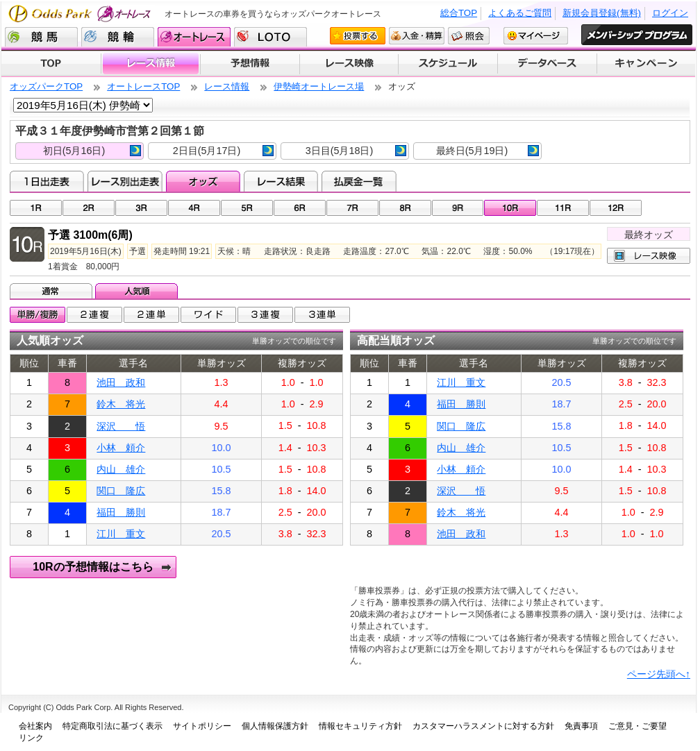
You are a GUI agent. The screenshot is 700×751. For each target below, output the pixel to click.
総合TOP (459, 13)
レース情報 (150, 64)
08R (405, 208)
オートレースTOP (143, 86)
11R (563, 208)
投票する (358, 36)
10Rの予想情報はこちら (93, 567)
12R (616, 208)
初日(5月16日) (92, 151)
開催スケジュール (448, 64)
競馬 (41, 37)
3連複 (265, 315)
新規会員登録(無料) (602, 13)
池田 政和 (121, 382)
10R (510, 208)
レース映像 (349, 64)
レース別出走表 (125, 181)
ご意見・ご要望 (637, 726)
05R (247, 208)
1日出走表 (47, 181)
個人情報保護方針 (275, 726)
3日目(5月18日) (356, 151)
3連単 (322, 315)
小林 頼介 (121, 448)
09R (458, 208)
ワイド (208, 315)
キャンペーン (647, 64)
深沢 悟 (121, 426)
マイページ (536, 36)
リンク (31, 738)
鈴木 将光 (121, 404)
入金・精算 (417, 36)
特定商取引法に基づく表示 (112, 726)
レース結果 (281, 181)
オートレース (194, 37)
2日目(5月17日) (223, 151)
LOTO (270, 37)
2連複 (94, 315)
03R (141, 208)
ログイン (670, 13)
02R (89, 208)
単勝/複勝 (37, 315)
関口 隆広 (121, 491)
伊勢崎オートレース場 (319, 86)
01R (36, 208)
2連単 (151, 315)
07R (352, 208)
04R (194, 208)
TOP (51, 64)
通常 (52, 291)
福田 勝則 (121, 512)
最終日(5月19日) (487, 151)
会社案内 (35, 726)
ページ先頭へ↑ (659, 674)
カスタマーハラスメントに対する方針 (483, 726)
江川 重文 (121, 534)
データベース (548, 64)
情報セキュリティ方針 (360, 726)
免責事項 (581, 726)
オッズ (203, 181)
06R (300, 208)
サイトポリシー (202, 726)
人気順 (138, 291)
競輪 (118, 37)
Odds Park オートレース (81, 14)
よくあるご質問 (520, 13)
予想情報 (250, 64)
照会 (469, 36)
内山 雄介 (121, 469)
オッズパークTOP (46, 86)
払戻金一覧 (359, 181)
